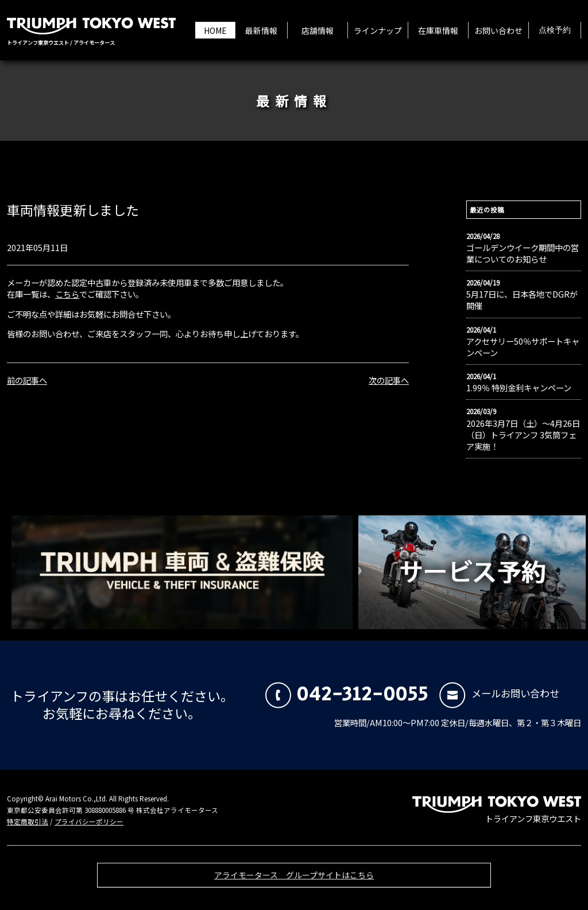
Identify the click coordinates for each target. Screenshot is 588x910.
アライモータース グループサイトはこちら (294, 881)
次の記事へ (389, 380)
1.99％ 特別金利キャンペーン (519, 388)
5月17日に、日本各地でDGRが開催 (522, 300)
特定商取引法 (28, 822)
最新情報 (261, 30)
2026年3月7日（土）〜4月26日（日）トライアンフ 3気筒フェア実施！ (523, 435)
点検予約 (555, 30)
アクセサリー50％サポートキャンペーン (523, 347)
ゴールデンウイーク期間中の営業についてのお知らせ (523, 253)
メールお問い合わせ (499, 693)
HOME (215, 30)
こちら (67, 294)
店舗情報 (318, 30)
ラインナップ (378, 30)
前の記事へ (27, 380)
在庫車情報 (438, 30)
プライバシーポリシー (89, 822)
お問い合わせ (498, 30)
